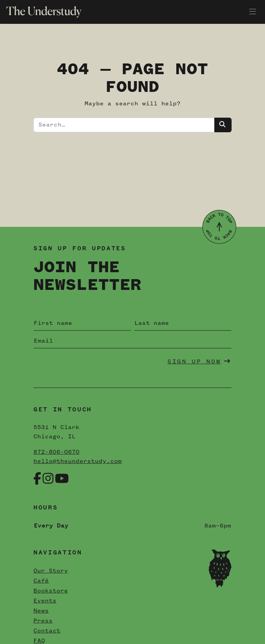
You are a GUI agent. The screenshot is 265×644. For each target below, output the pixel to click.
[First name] (82, 323)
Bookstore (51, 591)
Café (41, 581)
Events (45, 601)
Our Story (51, 571)
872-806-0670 (56, 452)
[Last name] (183, 323)
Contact (47, 631)
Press (43, 621)
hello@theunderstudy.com (78, 461)
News (41, 611)
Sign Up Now (199, 361)
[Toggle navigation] (253, 12)
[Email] (132, 341)
